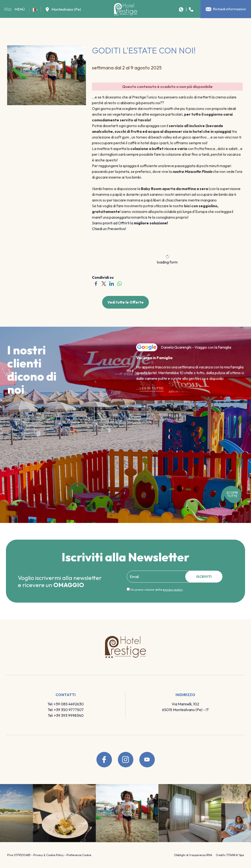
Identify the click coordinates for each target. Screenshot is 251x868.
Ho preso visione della (157, 589)
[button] (35, 9)
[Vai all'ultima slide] (131, 406)
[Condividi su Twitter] (104, 283)
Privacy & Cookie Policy (48, 855)
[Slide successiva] (142, 406)
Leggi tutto (142, 386)
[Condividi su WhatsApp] (119, 283)
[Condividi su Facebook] (96, 283)
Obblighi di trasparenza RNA (193, 855)
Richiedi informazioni (226, 9)
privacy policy (173, 589)
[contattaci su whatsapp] (181, 9)
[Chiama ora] (191, 9)
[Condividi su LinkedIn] (112, 283)
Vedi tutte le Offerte (125, 302)
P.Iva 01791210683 (19, 855)
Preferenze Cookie (79, 855)
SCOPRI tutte (232, 494)
